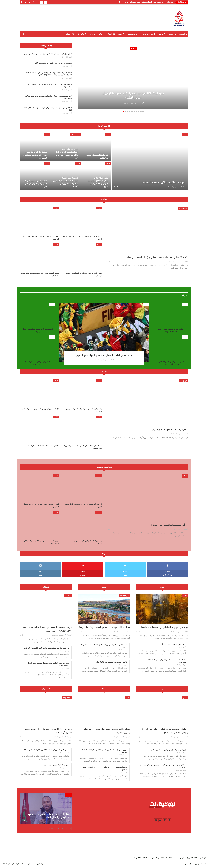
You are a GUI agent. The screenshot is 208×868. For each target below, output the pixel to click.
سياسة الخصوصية (140, 857)
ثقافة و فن (82, 34)
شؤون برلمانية (149, 34)
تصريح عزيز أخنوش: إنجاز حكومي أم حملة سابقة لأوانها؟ (53, 63)
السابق (68, 828)
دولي (93, 34)
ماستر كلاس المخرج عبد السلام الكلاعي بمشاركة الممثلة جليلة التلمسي (45, 750)
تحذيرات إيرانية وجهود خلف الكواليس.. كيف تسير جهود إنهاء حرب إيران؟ (146, 2)
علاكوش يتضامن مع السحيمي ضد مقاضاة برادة (112, 662)
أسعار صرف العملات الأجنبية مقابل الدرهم (170, 430)
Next (183, 75)
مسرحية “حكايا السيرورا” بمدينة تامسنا (56, 765)
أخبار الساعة (183, 208)
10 (143, 111)
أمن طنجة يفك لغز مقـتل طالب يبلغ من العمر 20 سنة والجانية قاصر (46, 648)
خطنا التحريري (192, 857)
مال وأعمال (183, 381)
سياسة (172, 34)
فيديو (185, 135)
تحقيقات (70, 34)
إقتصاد (111, 34)
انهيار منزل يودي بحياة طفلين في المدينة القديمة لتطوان (164, 627)
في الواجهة (75, 135)
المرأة (185, 476)
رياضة (121, 34)
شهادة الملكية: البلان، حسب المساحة (163, 182)
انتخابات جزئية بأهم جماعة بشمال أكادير (172, 645)
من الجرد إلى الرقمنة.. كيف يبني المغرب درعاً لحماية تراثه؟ (104, 627)
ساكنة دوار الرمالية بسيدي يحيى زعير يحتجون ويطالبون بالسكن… (35, 155)
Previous (84, 75)
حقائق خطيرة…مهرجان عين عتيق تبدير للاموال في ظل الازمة (35, 184)
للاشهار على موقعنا (157, 857)
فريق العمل (179, 857)
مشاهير (98, 476)
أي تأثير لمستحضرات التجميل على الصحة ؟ (170, 525)
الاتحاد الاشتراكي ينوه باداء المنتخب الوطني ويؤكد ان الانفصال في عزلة (158, 257)
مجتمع (162, 34)
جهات (102, 34)
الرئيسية (183, 34)
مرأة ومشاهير (134, 34)
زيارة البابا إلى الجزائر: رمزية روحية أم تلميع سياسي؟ (168, 750)
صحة (127, 698)
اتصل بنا (169, 857)
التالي (61, 828)
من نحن (203, 857)
